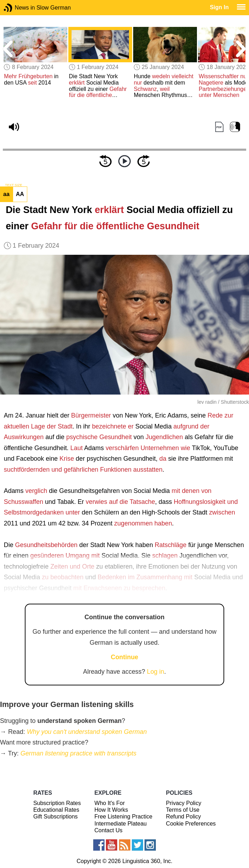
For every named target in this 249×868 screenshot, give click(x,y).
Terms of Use (183, 810)
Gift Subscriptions (55, 817)
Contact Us (109, 830)
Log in (156, 672)
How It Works (111, 810)
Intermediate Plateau (121, 824)
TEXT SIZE (13, 185)
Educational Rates (56, 810)
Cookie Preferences (191, 824)
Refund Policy (184, 817)
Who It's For (110, 803)
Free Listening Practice (124, 817)
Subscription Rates (57, 803)
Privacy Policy (184, 803)
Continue (125, 657)
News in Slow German (19, 8)
